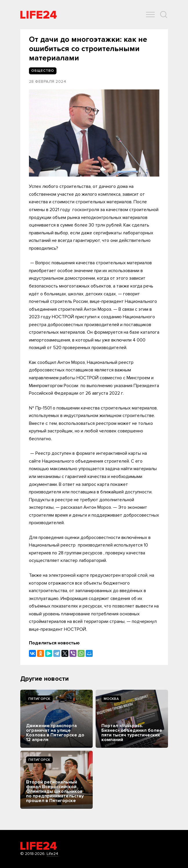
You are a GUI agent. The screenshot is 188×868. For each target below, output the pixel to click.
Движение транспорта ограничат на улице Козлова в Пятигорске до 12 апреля (55, 733)
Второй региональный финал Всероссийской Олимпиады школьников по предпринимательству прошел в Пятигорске (55, 791)
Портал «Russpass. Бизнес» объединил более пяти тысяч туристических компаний (132, 733)
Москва (111, 699)
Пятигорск (39, 699)
